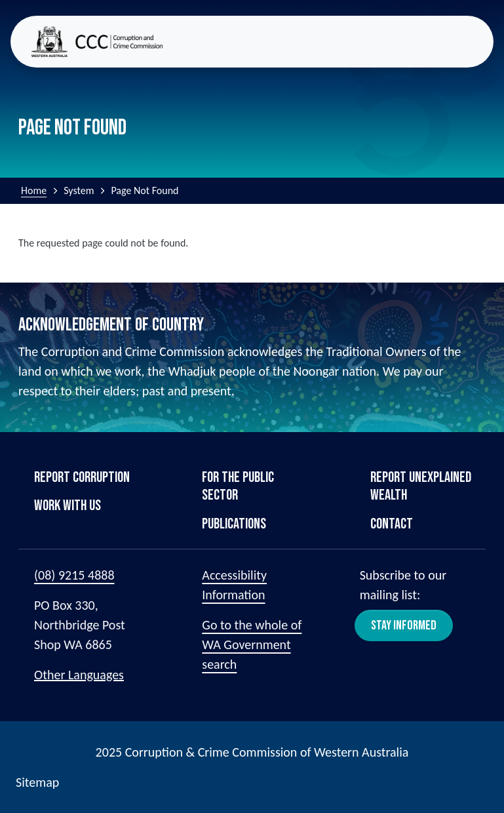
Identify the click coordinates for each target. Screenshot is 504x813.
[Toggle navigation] (475, 42)
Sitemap (37, 782)
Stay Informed (404, 625)
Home (34, 190)
